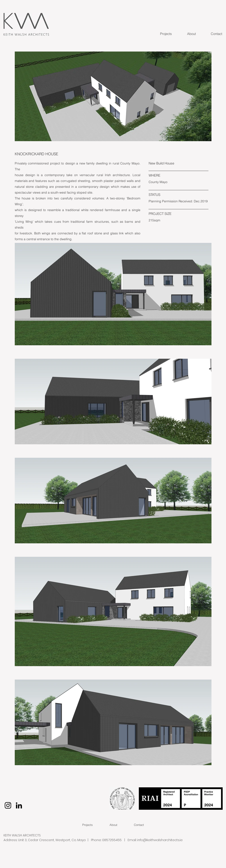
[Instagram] (8, 805)
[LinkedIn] (19, 805)
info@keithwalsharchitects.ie (160, 840)
